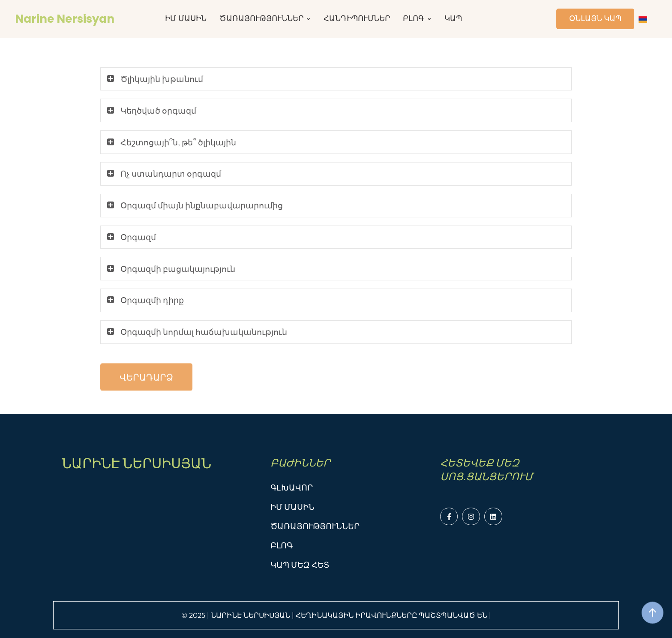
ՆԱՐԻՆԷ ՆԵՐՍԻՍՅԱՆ (136, 463)
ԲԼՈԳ (282, 545)
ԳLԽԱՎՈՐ (292, 488)
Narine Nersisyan (65, 19)
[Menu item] (186, 19)
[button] (146, 392)
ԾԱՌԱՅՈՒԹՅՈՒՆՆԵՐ (315, 526)
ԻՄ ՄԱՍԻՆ (292, 507)
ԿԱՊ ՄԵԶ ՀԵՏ (300, 565)
